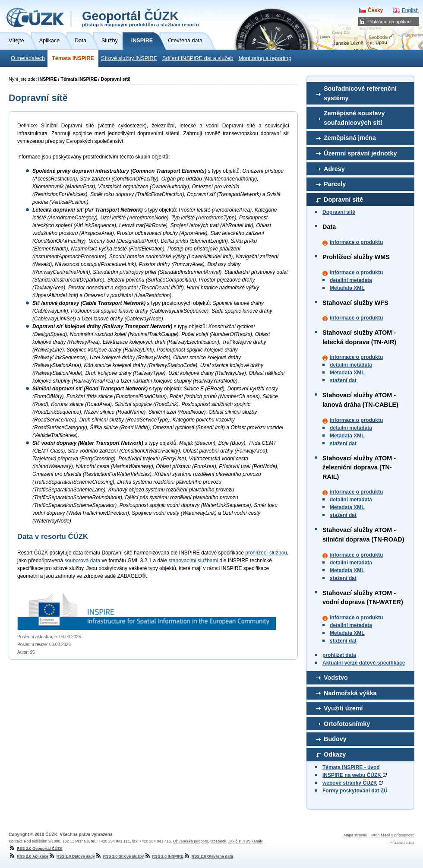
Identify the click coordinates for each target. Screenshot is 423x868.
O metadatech (28, 58)
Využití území (343, 708)
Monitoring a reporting (265, 58)
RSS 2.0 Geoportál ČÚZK (36, 849)
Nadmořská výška (350, 693)
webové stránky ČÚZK (350, 783)
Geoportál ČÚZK (140, 18)
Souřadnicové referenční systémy (360, 93)
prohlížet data (339, 655)
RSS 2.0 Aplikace (28, 856)
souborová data (82, 561)
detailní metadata (351, 280)
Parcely (335, 184)
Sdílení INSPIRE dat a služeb (198, 58)
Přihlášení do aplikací (389, 22)
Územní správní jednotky (360, 153)
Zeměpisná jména (350, 138)
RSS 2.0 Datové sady (72, 856)
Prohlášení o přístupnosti (393, 835)
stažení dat (343, 380)
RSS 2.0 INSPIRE (164, 856)
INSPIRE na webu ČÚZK (355, 775)
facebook (218, 841)
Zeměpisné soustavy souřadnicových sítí (354, 118)
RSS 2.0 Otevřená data (208, 856)
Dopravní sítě (343, 200)
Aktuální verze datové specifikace (364, 663)
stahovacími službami (193, 561)
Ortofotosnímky (347, 724)
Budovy (335, 739)
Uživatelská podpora (191, 841)
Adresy (334, 169)
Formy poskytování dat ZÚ (355, 791)
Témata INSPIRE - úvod (351, 767)
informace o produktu (356, 242)
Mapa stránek (355, 835)
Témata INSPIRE (73, 58)
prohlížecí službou (266, 553)
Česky (375, 10)
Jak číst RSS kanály (246, 841)
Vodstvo (336, 678)
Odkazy (335, 754)
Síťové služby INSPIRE (129, 58)
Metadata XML (347, 288)
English (410, 10)
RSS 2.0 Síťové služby (120, 856)
